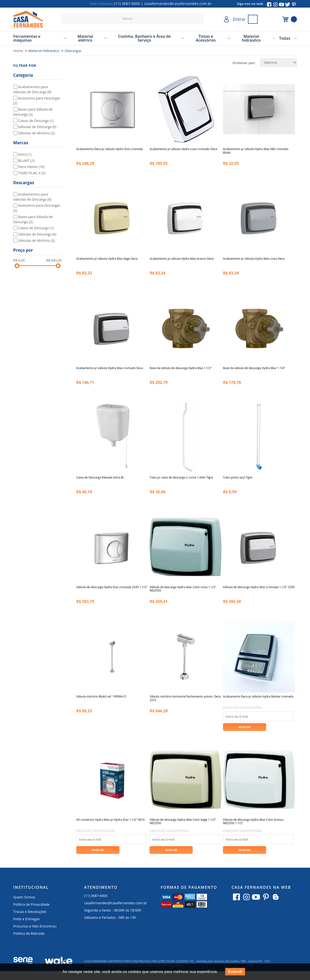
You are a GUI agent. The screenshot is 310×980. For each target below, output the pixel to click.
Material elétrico (85, 38)
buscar (199, 19)
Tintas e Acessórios (206, 38)
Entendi (235, 972)
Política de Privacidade (32, 913)
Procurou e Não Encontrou (35, 935)
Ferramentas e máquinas (27, 38)
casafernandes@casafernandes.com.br (178, 4)
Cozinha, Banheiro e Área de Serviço (144, 38)
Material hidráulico (251, 38)
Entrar (239, 19)
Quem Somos (24, 906)
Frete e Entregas (27, 928)
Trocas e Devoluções (30, 920)
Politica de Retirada (29, 942)
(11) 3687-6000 (127, 4)
